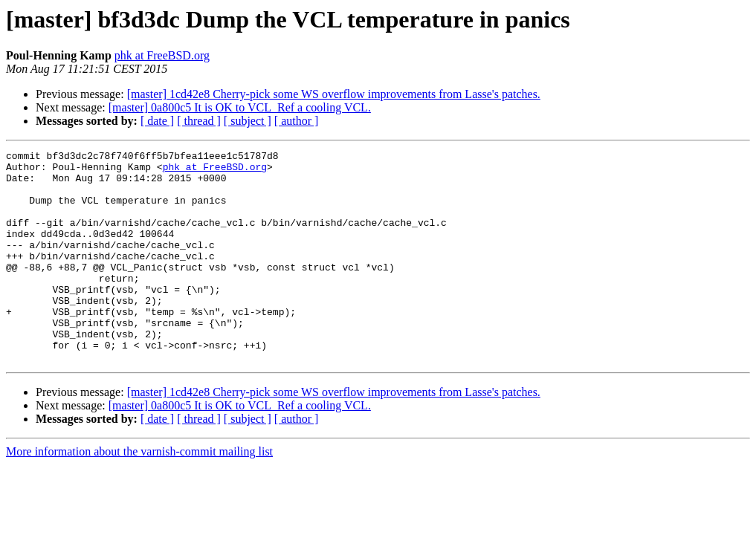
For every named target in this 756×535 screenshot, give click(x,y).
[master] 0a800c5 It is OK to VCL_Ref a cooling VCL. (240, 107)
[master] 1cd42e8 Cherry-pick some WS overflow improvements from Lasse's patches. (334, 94)
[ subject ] (248, 121)
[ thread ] (199, 121)
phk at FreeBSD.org (162, 55)
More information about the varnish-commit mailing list (139, 494)
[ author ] (297, 121)
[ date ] (157, 121)
